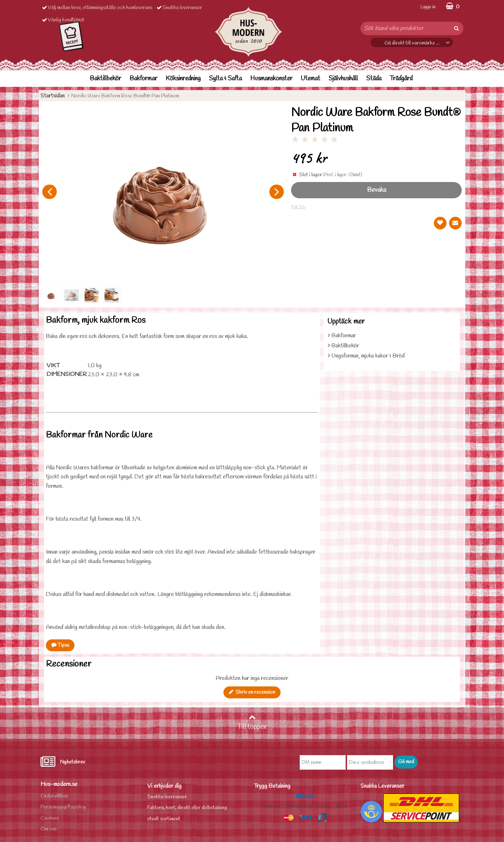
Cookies (50, 818)
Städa (374, 79)
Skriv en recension (252, 692)
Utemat (311, 79)
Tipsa (60, 645)
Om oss (48, 829)
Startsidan (53, 96)
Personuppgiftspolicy (63, 807)
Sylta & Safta (225, 79)
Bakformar (143, 79)
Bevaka (377, 190)
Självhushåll (343, 79)
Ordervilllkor (54, 796)
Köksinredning (183, 79)
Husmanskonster (271, 79)
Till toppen (252, 723)
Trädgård (401, 79)
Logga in (428, 7)
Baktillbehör (105, 79)
